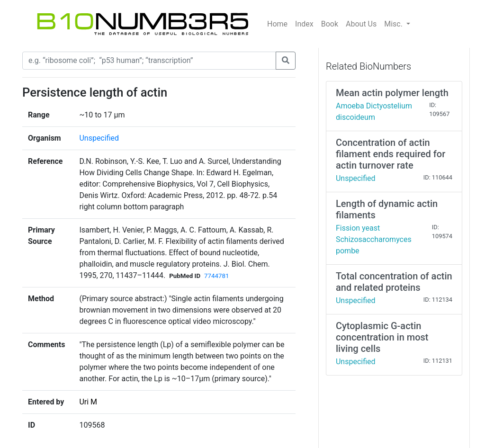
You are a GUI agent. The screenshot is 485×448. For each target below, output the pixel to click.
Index (304, 24)
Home (277, 24)
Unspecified (99, 138)
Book (330, 24)
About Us (361, 24)
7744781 (216, 276)
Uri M (88, 402)
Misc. (394, 24)
